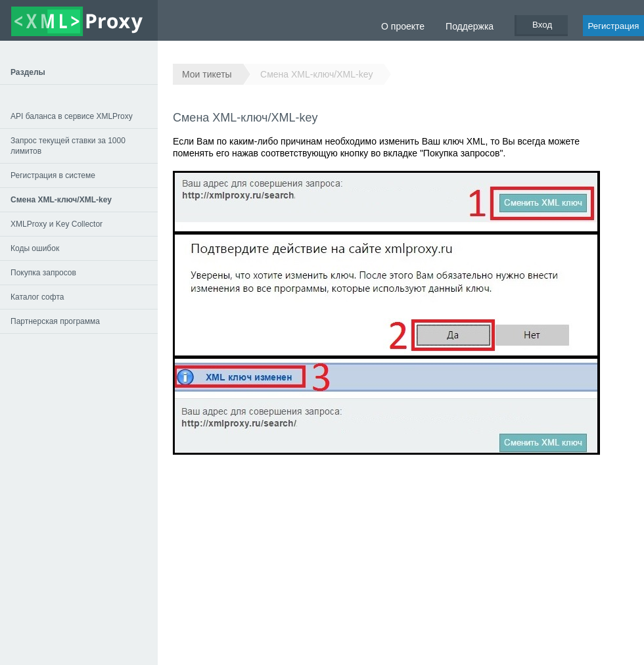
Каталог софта (37, 297)
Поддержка (470, 26)
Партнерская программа (55, 321)
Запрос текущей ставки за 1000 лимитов (68, 146)
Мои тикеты (207, 74)
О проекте (403, 26)
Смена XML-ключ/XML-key (316, 74)
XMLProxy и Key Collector (57, 224)
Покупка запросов (43, 273)
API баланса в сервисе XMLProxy (72, 116)
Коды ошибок (35, 248)
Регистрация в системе (53, 175)
